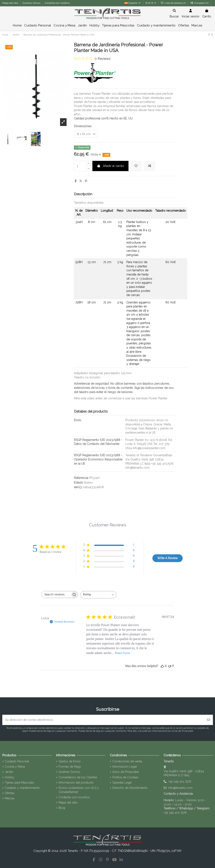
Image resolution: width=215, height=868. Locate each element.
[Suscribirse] (208, 720)
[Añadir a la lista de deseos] (136, 166)
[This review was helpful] (162, 666)
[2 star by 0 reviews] (109, 562)
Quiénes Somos (32, 3)
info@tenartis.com (180, 788)
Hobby (10, 777)
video (91, 398)
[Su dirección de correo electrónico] (103, 720)
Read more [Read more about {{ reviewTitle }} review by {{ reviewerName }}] (122, 653)
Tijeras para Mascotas (19, 783)
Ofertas (10, 793)
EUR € (151, 3)
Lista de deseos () (174, 3)
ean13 (78, 487)
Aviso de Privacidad (126, 772)
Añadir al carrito (110, 166)
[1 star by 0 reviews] (109, 567)
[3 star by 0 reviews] (109, 557)
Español (133, 3)
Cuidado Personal (17, 761)
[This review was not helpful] (170, 666)
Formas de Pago (70, 767)
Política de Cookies (125, 777)
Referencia (81, 478)
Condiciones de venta (127, 761)
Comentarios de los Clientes (78, 777)
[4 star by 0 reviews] (109, 551)
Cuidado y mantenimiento (22, 788)
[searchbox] (56, 595)
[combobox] (98, 595)
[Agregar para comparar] (149, 166)
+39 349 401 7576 (180, 781)
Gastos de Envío (70, 761)
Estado (79, 483)
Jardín (9, 772)
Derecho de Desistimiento (130, 788)
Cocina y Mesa (15, 767)
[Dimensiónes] (86, 134)
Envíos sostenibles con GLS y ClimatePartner (79, 790)
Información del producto (76, 783)
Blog (62, 808)
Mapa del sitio (10, 3)
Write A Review (167, 558)
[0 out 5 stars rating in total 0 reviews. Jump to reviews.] (92, 59)
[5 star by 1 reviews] (109, 546)
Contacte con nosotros (57, 3)
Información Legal (125, 767)
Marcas (10, 798)
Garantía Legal (122, 783)
